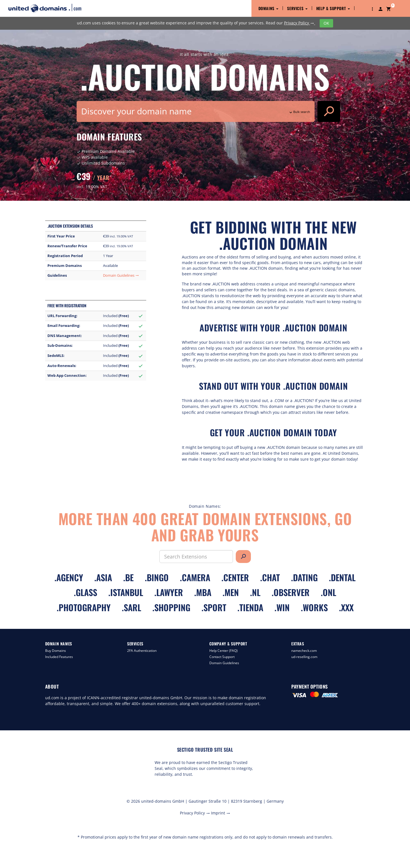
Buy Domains (56, 651)
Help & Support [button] (333, 8)
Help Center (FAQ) (224, 651)
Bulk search (299, 112)
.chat (270, 577)
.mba (203, 592)
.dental (342, 577)
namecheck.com (304, 651)
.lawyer (169, 592)
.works (314, 607)
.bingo (157, 577)
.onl (328, 592)
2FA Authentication (142, 651)
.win (282, 607)
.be (128, 577)
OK (326, 23)
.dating (304, 577)
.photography (84, 607)
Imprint (221, 813)
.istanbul (126, 592)
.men (231, 592)
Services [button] (297, 8)
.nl (255, 592)
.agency (69, 577)
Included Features (59, 657)
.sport (214, 607)
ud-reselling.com (304, 657)
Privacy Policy (300, 23)
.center (235, 577)
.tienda (250, 607)
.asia (103, 577)
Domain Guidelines (121, 275)
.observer (291, 592)
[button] (372, 8)
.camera (195, 577)
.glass (85, 592)
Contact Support (222, 657)
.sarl (131, 607)
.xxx (346, 607)
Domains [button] (269, 8)
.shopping (171, 607)
